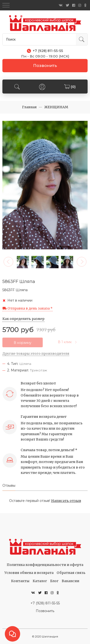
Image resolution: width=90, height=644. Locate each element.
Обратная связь (71, 573)
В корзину (23, 343)
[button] (8, 262)
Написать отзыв (66, 501)
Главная (29, 107)
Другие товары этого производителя (36, 354)
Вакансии (70, 581)
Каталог (40, 581)
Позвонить (45, 65)
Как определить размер (23, 319)
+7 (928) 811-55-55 (45, 603)
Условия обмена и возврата (29, 573)
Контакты (20, 581)
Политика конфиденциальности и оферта (45, 565)
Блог (54, 581)
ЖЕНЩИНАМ (56, 107)
